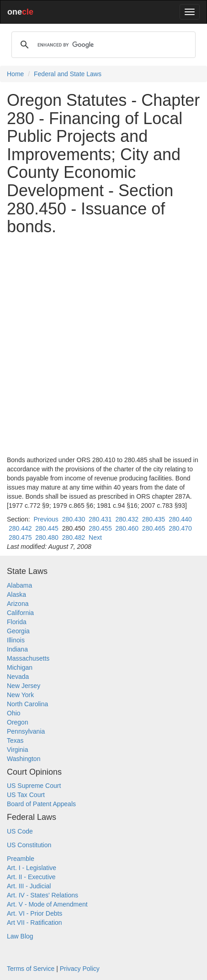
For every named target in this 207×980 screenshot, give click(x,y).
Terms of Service (31, 969)
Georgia (18, 631)
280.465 (154, 528)
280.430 (74, 519)
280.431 (100, 519)
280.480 (47, 537)
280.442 (20, 528)
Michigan (20, 667)
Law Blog (20, 936)
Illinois (16, 640)
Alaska (16, 594)
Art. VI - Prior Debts (34, 913)
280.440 (180, 519)
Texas (15, 740)
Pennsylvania (26, 731)
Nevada (18, 677)
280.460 (127, 528)
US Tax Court (26, 795)
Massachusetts (28, 658)
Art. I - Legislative (32, 868)
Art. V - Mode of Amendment (47, 904)
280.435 (154, 519)
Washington (24, 759)
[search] (102, 45)
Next (95, 537)
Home (15, 74)
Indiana (17, 649)
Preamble (21, 859)
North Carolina (27, 704)
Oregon (18, 722)
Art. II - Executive (31, 877)
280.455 (100, 528)
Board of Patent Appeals (41, 804)
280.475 (20, 537)
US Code (20, 831)
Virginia (17, 750)
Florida (17, 622)
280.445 (47, 528)
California (20, 613)
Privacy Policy (80, 969)
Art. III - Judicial (29, 886)
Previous (46, 519)
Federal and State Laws (68, 74)
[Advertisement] (103, 346)
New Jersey (24, 686)
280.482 (74, 537)
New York (20, 695)
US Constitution (29, 845)
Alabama (19, 585)
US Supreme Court (34, 786)
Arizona (18, 604)
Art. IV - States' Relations (42, 895)
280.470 (180, 528)
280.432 (127, 519)
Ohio (14, 713)
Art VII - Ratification (34, 923)
